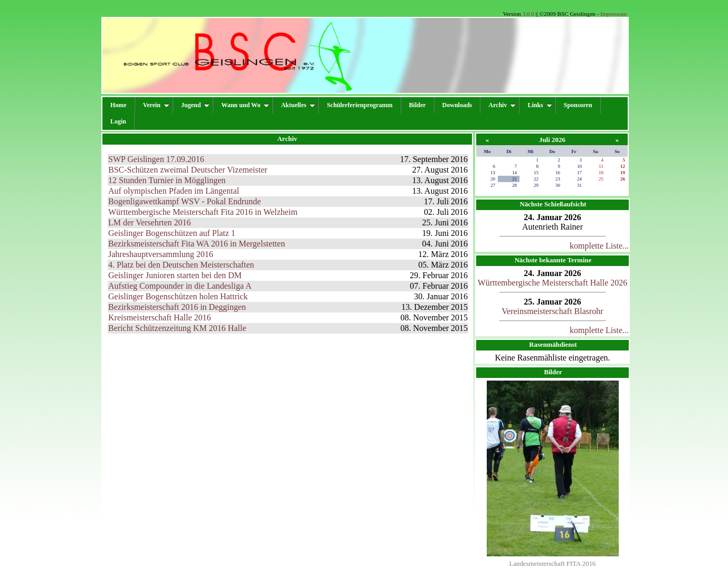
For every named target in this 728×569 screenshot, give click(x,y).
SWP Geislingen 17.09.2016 (156, 159)
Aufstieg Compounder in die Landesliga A (180, 286)
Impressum (613, 14)
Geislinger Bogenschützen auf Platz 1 (172, 233)
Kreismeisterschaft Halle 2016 (160, 317)
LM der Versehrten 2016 (150, 222)
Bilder (418, 105)
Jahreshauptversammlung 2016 (161, 254)
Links (540, 105)
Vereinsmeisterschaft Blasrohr (552, 311)
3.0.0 (528, 14)
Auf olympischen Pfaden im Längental (174, 191)
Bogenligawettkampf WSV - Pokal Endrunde (185, 201)
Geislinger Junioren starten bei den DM (175, 275)
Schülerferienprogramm (360, 105)
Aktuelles (298, 105)
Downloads (457, 105)
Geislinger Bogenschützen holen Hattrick (178, 296)
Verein (156, 105)
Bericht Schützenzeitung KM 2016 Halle (177, 328)
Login (118, 121)
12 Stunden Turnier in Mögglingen (167, 180)
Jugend (195, 105)
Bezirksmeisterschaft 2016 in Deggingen (177, 307)
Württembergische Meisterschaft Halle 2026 (553, 283)
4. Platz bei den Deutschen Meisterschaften (181, 265)
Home (119, 105)
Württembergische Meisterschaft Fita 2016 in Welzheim (203, 212)
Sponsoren (578, 105)
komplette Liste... (599, 246)
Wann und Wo (245, 105)
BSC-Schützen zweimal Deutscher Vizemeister (188, 170)
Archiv (502, 105)
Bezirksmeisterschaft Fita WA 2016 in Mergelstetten (197, 244)
